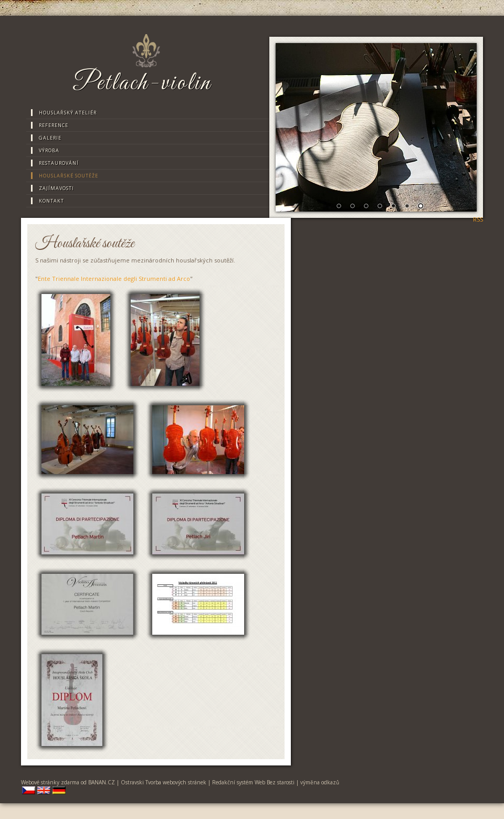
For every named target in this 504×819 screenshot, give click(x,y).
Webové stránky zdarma (50, 782)
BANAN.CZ (102, 782)
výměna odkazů (320, 782)
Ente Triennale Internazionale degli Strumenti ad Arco (114, 279)
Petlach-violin (142, 83)
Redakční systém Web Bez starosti (253, 782)
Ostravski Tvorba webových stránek (164, 782)
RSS (478, 219)
